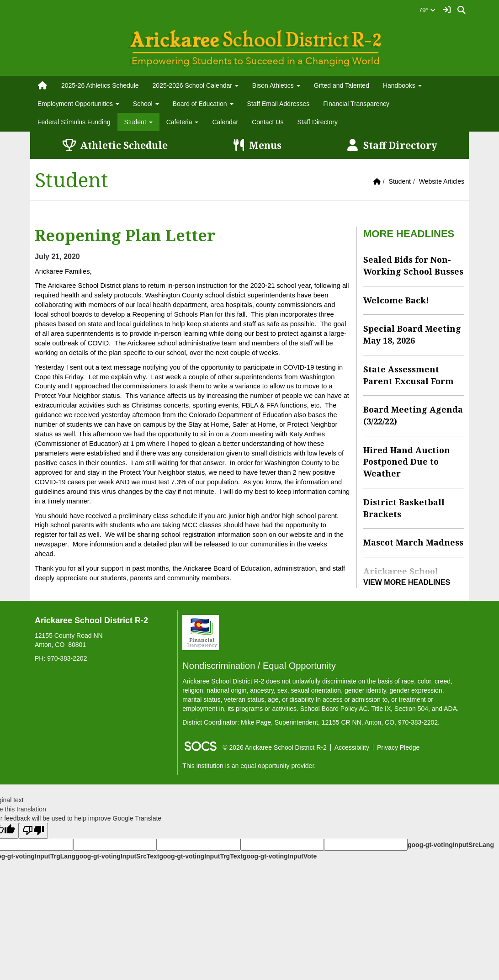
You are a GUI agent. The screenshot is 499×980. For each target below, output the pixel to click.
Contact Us (268, 122)
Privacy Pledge (398, 747)
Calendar (225, 122)
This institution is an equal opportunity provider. (249, 766)
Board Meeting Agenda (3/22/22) (413, 415)
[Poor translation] (33, 831)
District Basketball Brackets (404, 508)
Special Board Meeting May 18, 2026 (412, 334)
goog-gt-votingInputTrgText (201, 856)
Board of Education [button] (203, 104)
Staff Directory (317, 122)
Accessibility (352, 747)
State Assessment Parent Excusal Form (409, 375)
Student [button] (138, 122)
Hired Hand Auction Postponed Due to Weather (407, 462)
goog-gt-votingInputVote (280, 856)
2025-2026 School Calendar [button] (196, 85)
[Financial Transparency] (201, 632)
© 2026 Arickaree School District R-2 (274, 747)
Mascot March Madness (413, 542)
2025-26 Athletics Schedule (100, 85)
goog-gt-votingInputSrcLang (451, 845)
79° (427, 10)
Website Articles (442, 181)
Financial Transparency (356, 104)
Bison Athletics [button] (276, 85)
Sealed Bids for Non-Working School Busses (413, 265)
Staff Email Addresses (279, 104)
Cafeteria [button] (183, 122)
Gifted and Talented (342, 85)
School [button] (146, 104)
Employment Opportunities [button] (78, 104)
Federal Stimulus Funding (74, 122)
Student (400, 181)
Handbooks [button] (402, 85)
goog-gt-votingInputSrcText (117, 856)
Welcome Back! (396, 300)
